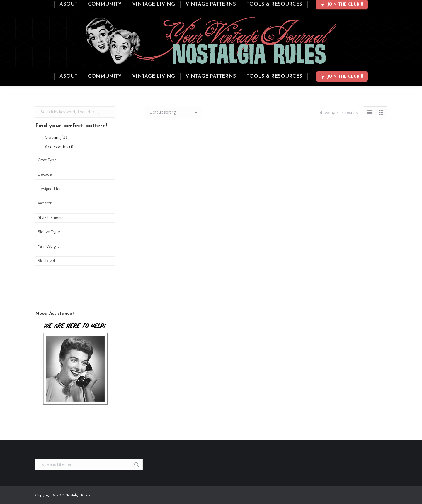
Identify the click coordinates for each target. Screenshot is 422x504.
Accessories (59, 147)
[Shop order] (174, 112)
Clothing (56, 137)
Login (363, 5)
